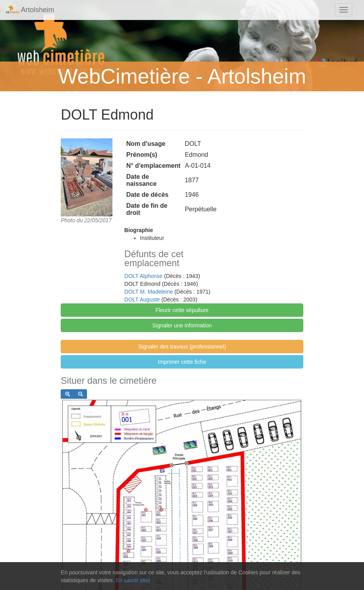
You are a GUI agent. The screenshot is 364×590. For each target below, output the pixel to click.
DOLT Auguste (142, 300)
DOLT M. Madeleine (148, 292)
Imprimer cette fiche (182, 362)
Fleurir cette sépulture (182, 310)
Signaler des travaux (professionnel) (182, 347)
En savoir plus (133, 580)
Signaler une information (182, 325)
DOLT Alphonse (143, 276)
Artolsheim (30, 10)
